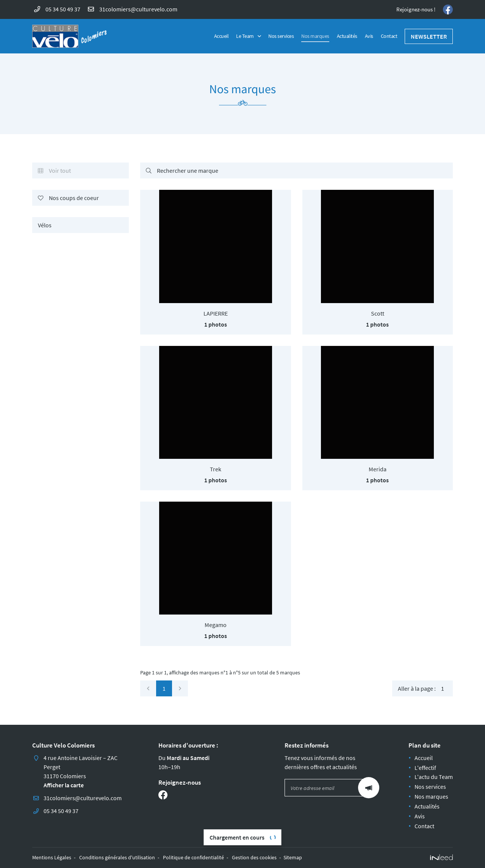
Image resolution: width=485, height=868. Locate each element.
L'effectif (425, 768)
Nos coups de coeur (68, 198)
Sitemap (293, 857)
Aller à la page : (425, 688)
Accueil (221, 36)
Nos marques (315, 36)
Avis (369, 36)
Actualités (347, 36)
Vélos (45, 225)
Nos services (281, 36)
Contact (389, 36)
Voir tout (54, 171)
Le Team (245, 36)
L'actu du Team (434, 777)
